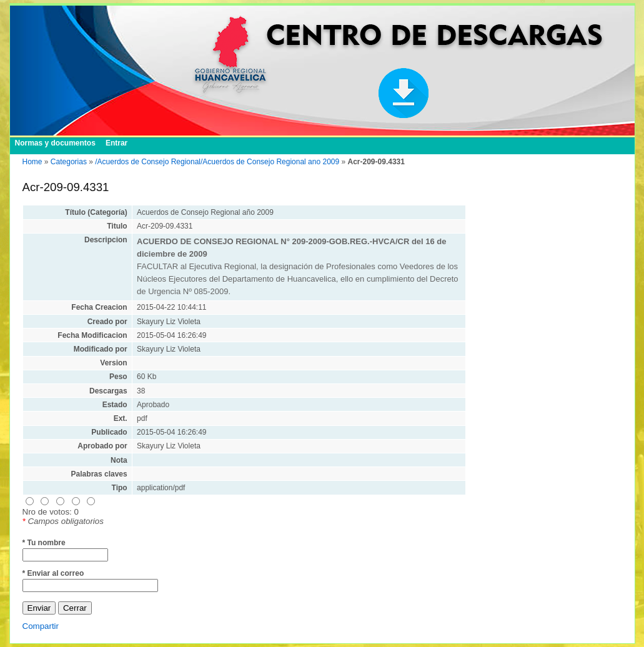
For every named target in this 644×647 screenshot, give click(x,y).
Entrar (116, 143)
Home (32, 162)
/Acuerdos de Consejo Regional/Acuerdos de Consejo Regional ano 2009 (217, 162)
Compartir (41, 626)
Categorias (69, 162)
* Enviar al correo (53, 573)
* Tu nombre (44, 543)
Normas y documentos (55, 143)
